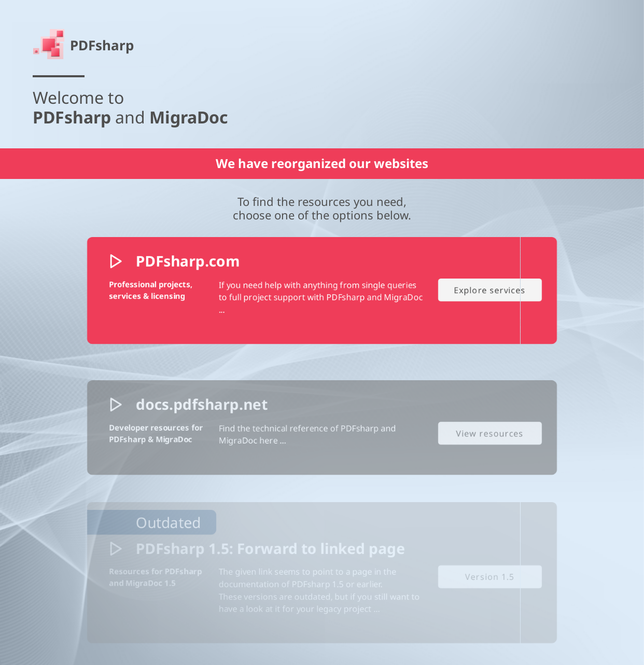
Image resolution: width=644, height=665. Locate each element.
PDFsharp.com (180, 287)
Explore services (499, 318)
